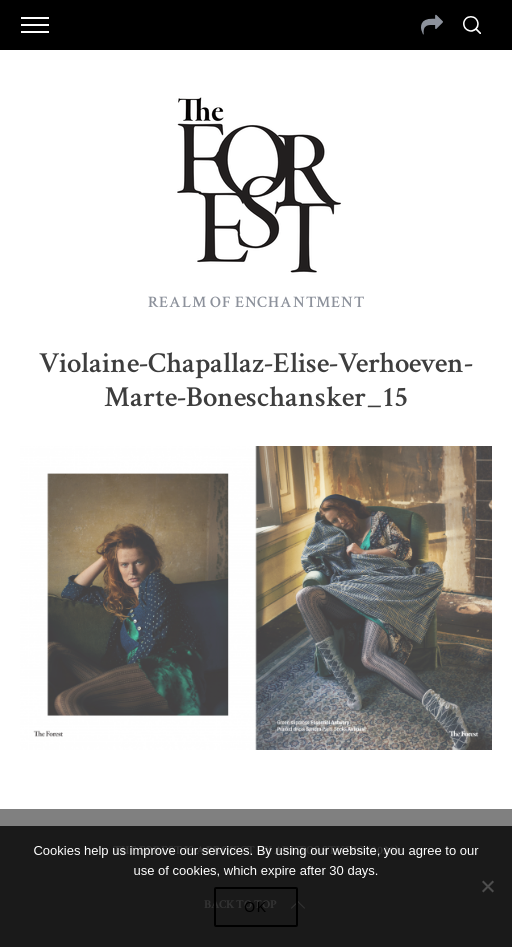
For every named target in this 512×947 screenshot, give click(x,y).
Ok (256, 907)
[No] (487, 886)
